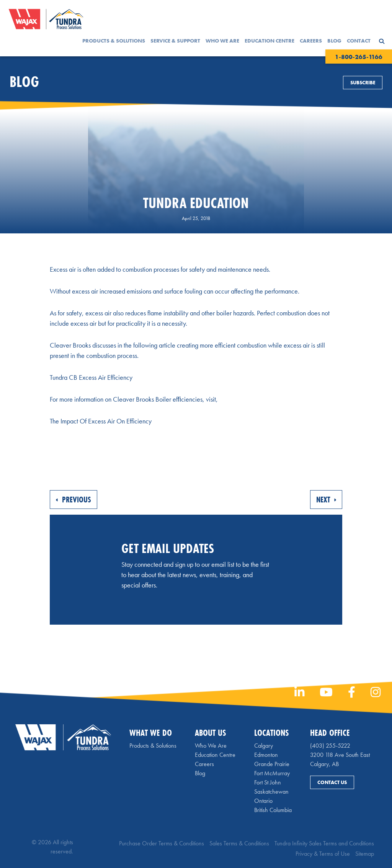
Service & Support (175, 41)
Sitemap (365, 854)
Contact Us (332, 782)
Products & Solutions (114, 41)
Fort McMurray (272, 773)
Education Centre (269, 41)
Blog (334, 41)
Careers (311, 41)
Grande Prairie (272, 764)
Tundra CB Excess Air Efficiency (91, 377)
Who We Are (222, 41)
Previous (73, 500)
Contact (359, 41)
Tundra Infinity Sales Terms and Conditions (324, 843)
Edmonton (266, 755)
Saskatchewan (271, 792)
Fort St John (268, 782)
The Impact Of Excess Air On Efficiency (101, 421)
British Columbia (273, 810)
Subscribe (363, 83)
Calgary (264, 746)
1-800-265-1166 (359, 57)
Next (326, 500)
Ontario (263, 801)
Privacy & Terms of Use (323, 854)
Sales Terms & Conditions (239, 843)
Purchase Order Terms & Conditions (162, 843)
